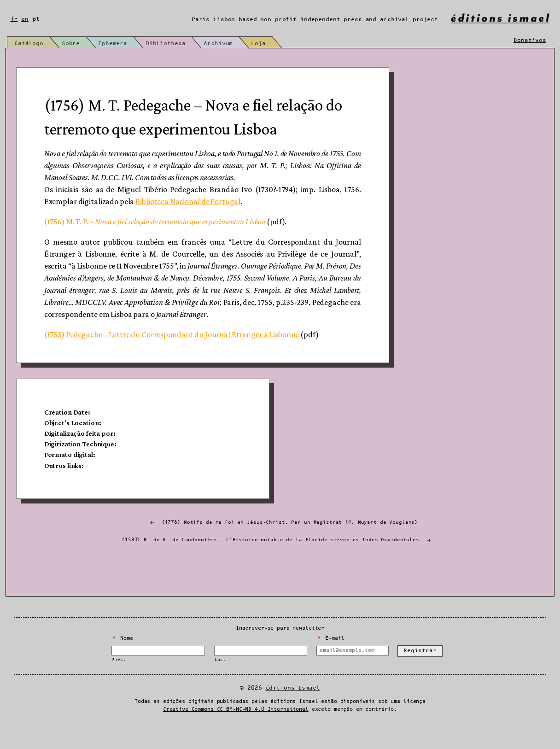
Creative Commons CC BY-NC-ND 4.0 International (236, 727)
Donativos (530, 41)
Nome (123, 656)
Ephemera (118, 44)
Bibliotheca (174, 44)
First (119, 677)
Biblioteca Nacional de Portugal (193, 210)
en (25, 19)
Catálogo (29, 44)
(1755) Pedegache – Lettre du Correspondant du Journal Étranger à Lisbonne (177, 343)
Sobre (73, 44)
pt (36, 19)
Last (220, 677)
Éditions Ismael (293, 705)
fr (14, 19)
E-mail (331, 656)
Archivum (230, 44)
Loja (272, 44)
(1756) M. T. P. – (160, 230)
